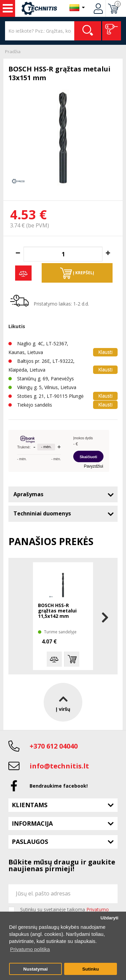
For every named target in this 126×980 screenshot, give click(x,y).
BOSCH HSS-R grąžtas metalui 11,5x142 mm (57, 611)
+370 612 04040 (54, 746)
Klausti (105, 352)
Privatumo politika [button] (30, 949)
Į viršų (63, 702)
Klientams (30, 805)
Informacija (32, 823)
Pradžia (13, 52)
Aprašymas (28, 494)
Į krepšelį (77, 273)
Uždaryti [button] (109, 918)
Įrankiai (8, 8)
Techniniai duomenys (42, 513)
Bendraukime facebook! (59, 786)
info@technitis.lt (59, 766)
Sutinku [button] (91, 969)
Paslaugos (30, 842)
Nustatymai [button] (35, 969)
